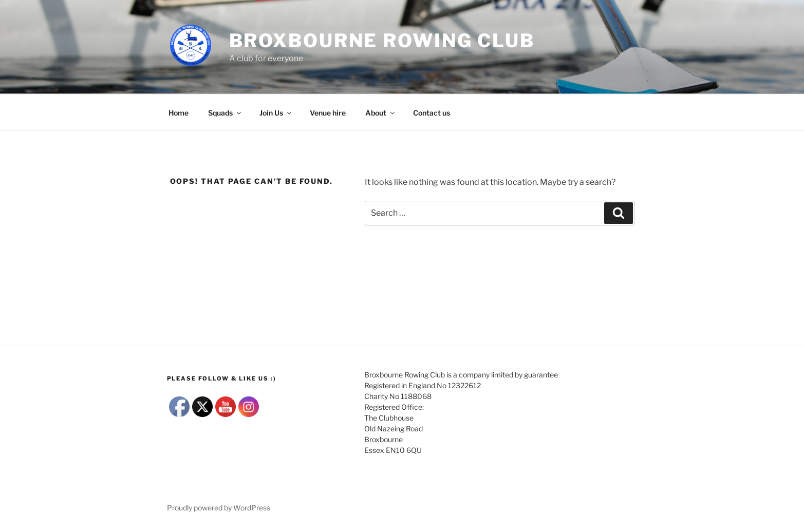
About (381, 113)
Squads (225, 113)
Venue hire (328, 113)
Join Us (276, 113)
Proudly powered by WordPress (219, 508)
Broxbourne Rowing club (382, 41)
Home (179, 113)
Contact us (432, 113)
